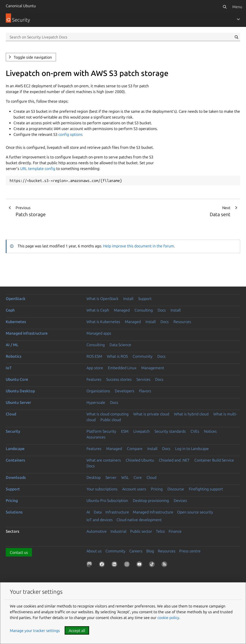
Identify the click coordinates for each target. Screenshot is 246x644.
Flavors (145, 391)
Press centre (190, 551)
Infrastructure (117, 512)
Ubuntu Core (17, 379)
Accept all (77, 631)
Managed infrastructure (27, 333)
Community (143, 356)
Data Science (120, 345)
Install (128, 299)
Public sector (141, 531)
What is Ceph (98, 310)
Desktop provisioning (151, 500)
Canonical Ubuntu (21, 6)
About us (94, 551)
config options (71, 134)
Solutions (14, 512)
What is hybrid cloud (191, 414)
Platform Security (101, 431)
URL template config (38, 169)
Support (145, 299)
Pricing (157, 489)
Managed (122, 310)
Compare (135, 449)
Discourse (176, 489)
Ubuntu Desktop (20, 391)
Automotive (97, 531)
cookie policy (168, 618)
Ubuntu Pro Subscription (107, 500)
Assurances (96, 437)
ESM (125, 431)
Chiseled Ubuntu (140, 460)
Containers (15, 460)
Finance (175, 531)
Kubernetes (16, 322)
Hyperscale (96, 402)
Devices (180, 500)
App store (95, 368)
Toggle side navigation (33, 57)
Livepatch (141, 431)
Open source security (195, 512)
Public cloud (111, 420)
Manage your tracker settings (35, 631)
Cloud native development (139, 520)
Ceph (10, 310)
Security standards (170, 431)
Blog (150, 551)
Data (98, 512)
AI (88, 512)
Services (143, 379)
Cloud (11, 414)
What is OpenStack (102, 299)
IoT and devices (100, 520)
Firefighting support (206, 489)
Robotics (14, 356)
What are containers (104, 460)
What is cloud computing (108, 414)
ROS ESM (94, 356)
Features (94, 379)
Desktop (94, 477)
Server (111, 477)
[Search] (225, 7)
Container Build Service (214, 460)
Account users (134, 489)
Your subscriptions (102, 489)
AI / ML (12, 345)
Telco (160, 531)
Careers (136, 551)
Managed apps (99, 333)
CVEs (195, 431)
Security (13, 431)
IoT (9, 368)
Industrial (118, 531)
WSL (125, 477)
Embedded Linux (122, 368)
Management (153, 368)
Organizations (98, 391)
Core (138, 477)
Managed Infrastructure (153, 512)
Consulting (144, 310)
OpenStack (16, 299)
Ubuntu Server (18, 402)
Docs (162, 310)
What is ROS (117, 356)
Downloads (16, 477)
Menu (237, 7)
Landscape (15, 449)
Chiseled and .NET (174, 460)
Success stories (119, 379)
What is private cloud (151, 414)
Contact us (19, 552)
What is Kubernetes (103, 322)
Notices (210, 431)
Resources (182, 322)
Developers (125, 391)
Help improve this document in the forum (138, 246)
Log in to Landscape (192, 449)
